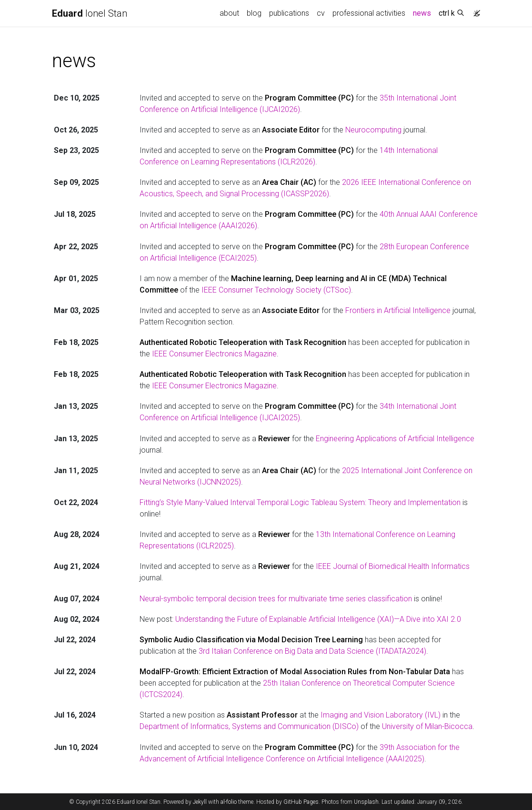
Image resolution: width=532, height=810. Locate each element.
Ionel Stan (90, 13)
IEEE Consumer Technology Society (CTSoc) (276, 290)
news (424, 12)
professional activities (369, 13)
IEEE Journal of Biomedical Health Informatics (393, 566)
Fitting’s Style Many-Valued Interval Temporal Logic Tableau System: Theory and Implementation (300, 502)
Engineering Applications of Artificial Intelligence (395, 439)
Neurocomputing (373, 130)
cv (321, 13)
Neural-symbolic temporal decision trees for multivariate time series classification (276, 599)
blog (254, 13)
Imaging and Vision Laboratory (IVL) (381, 715)
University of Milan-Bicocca (427, 726)
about (229, 13)
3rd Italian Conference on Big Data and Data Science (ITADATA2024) (312, 651)
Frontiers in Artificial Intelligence (398, 310)
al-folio (229, 802)
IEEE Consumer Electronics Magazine (214, 354)
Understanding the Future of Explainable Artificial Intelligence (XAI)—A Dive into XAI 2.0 (318, 619)
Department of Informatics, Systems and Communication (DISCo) (249, 726)
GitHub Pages (301, 802)
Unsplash (366, 802)
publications (289, 13)
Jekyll (200, 802)
